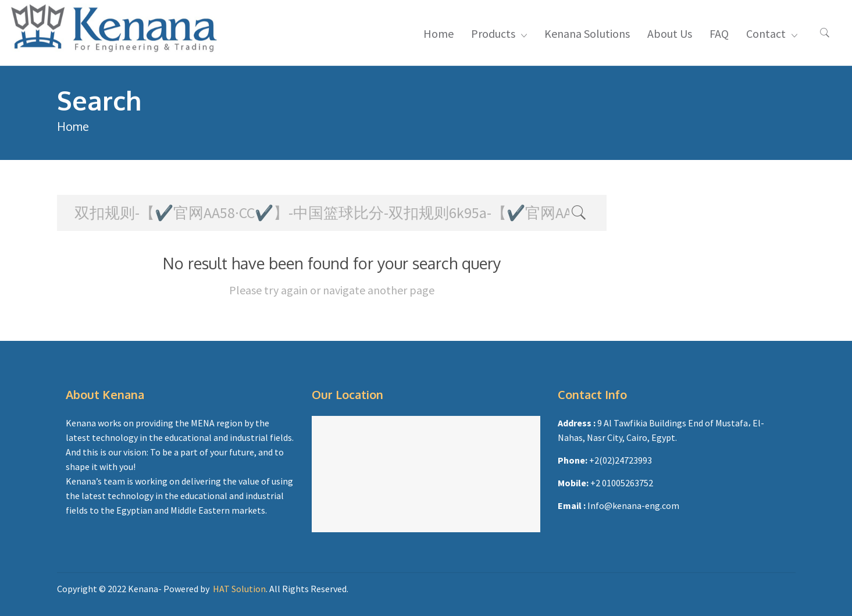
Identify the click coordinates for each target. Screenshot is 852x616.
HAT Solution (239, 589)
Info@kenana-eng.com (633, 505)
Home (73, 126)
